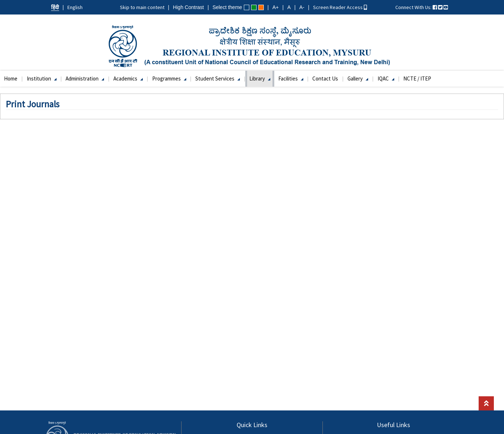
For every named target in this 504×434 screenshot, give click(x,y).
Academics (128, 78)
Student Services (218, 78)
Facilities (291, 78)
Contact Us (325, 78)
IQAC (386, 78)
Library (260, 78)
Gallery (358, 78)
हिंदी (55, 7)
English (75, 7)
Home (11, 78)
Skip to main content (142, 7)
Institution (42, 78)
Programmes (169, 78)
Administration (85, 78)
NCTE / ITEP (417, 78)
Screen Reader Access (340, 7)
